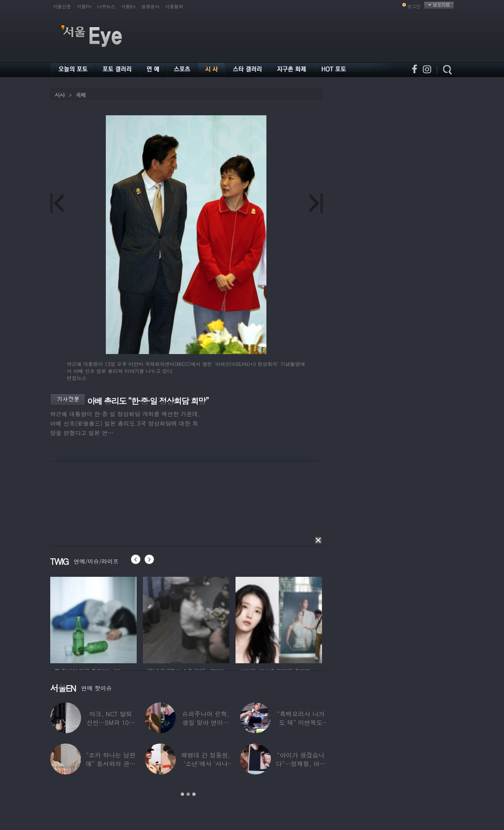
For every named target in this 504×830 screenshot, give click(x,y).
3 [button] (194, 794)
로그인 (414, 6)
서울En (128, 6)
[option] (93, 619)
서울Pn (84, 6)
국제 (81, 95)
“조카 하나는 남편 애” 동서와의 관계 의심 (110, 764)
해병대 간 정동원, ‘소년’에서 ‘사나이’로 (205, 764)
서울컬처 (174, 6)
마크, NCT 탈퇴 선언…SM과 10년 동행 (110, 722)
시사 (60, 95)
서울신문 (62, 6)
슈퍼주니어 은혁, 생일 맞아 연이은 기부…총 (205, 722)
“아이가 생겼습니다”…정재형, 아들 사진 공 (300, 764)
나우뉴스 (106, 6)
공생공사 (150, 6)
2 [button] (188, 794)
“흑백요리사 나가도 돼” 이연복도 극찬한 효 (301, 722)
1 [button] (182, 794)
